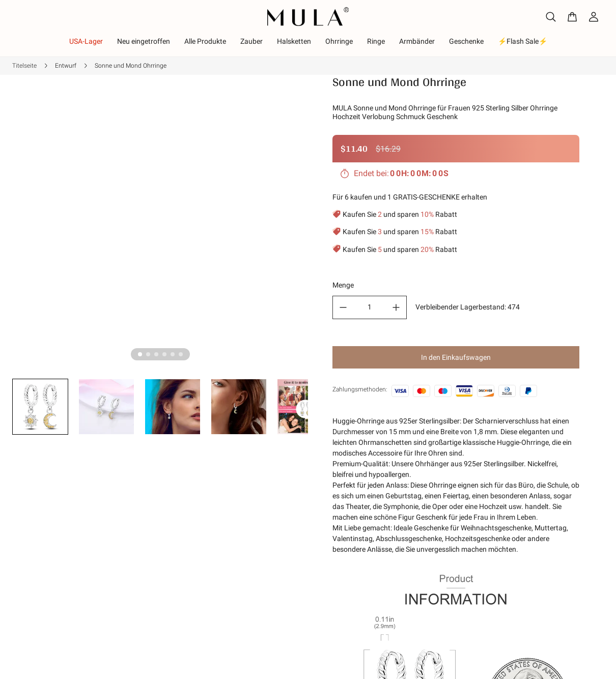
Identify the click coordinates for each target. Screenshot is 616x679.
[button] (40, 407)
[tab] (140, 354)
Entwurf (66, 66)
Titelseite (24, 66)
